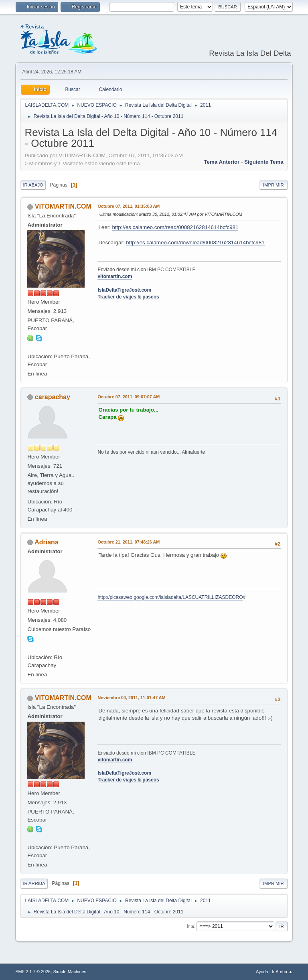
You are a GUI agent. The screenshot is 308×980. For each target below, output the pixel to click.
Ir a (190, 926)
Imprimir (274, 185)
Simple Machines (70, 972)
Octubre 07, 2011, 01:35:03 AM (129, 206)
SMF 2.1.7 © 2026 (33, 972)
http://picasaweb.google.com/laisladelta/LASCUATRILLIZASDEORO (170, 597)
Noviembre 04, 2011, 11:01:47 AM (131, 698)
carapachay (53, 397)
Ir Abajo (33, 185)
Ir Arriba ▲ (282, 972)
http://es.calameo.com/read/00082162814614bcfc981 (175, 227)
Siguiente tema (264, 162)
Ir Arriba (34, 883)
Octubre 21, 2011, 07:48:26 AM (129, 542)
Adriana (47, 542)
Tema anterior (222, 162)
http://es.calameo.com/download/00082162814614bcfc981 (195, 242)
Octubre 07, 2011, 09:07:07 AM (129, 397)
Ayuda (262, 972)
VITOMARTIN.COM (63, 206)
